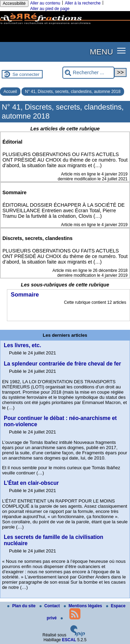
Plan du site (22, 606)
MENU (101, 52)
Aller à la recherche (83, 3)
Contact (50, 606)
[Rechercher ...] (88, 73)
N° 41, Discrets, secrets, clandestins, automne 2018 (73, 92)
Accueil (10, 92)
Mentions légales (84, 606)
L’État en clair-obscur (31, 483)
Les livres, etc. (23, 345)
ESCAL (69, 640)
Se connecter (26, 74)
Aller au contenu (45, 3)
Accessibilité (14, 3)
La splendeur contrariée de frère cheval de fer (62, 364)
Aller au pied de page (50, 9)
